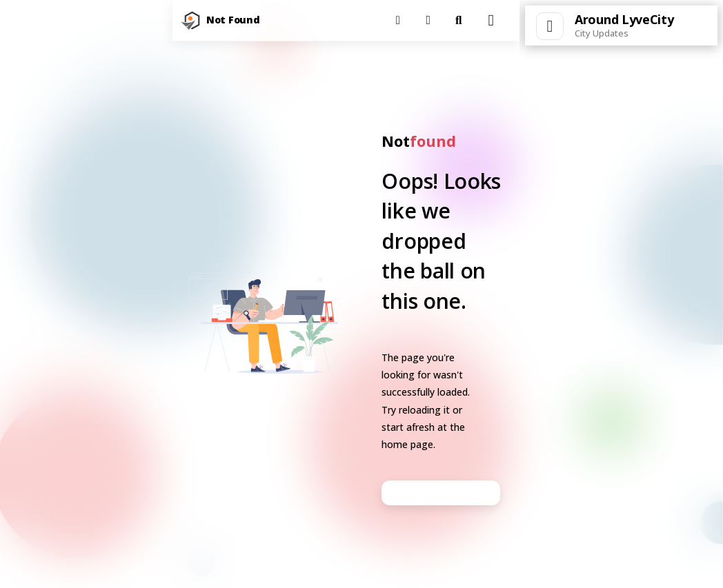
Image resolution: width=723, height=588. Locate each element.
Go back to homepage (441, 493)
